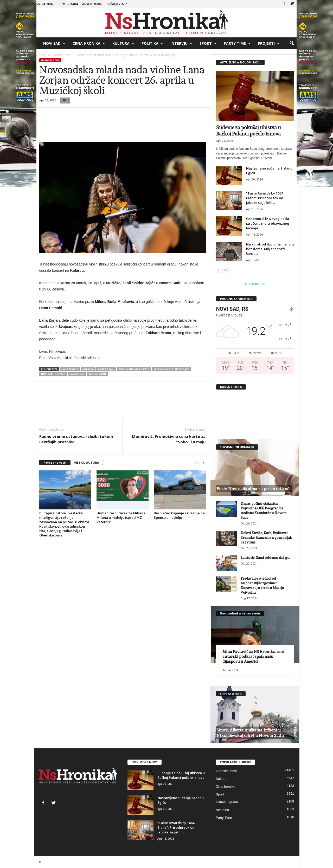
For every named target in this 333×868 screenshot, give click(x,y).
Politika (152, 43)
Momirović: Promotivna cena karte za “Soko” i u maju (169, 439)
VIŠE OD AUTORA (87, 462)
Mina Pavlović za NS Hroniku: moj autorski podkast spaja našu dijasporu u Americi (253, 657)
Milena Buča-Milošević (134, 369)
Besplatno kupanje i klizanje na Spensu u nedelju (179, 515)
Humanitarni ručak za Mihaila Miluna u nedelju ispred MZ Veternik (121, 517)
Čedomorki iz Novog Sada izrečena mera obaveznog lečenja (268, 223)
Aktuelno (223, 810)
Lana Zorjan (106, 369)
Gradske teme (62, 55)
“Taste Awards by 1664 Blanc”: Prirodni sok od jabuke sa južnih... (265, 198)
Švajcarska (77, 374)
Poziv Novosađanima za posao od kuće (254, 489)
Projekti (269, 43)
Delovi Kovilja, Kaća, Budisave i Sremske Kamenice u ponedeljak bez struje (266, 538)
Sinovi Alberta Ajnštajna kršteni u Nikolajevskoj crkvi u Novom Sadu (250, 733)
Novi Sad (54, 43)
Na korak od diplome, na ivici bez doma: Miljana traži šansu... (270, 249)
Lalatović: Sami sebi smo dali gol (265, 558)
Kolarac (88, 369)
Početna (44, 55)
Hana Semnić (70, 369)
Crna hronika (89, 43)
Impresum (70, 4)
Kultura (123, 43)
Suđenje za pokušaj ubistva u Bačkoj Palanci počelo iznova (181, 775)
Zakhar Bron (97, 374)
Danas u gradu (227, 802)
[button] (292, 43)
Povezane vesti (55, 462)
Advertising (92, 4)
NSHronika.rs (255, 284)
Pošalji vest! (117, 4)
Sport (208, 43)
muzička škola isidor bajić (171, 369)
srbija (61, 374)
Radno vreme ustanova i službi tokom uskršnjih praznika (76, 439)
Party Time (237, 43)
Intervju (181, 43)
